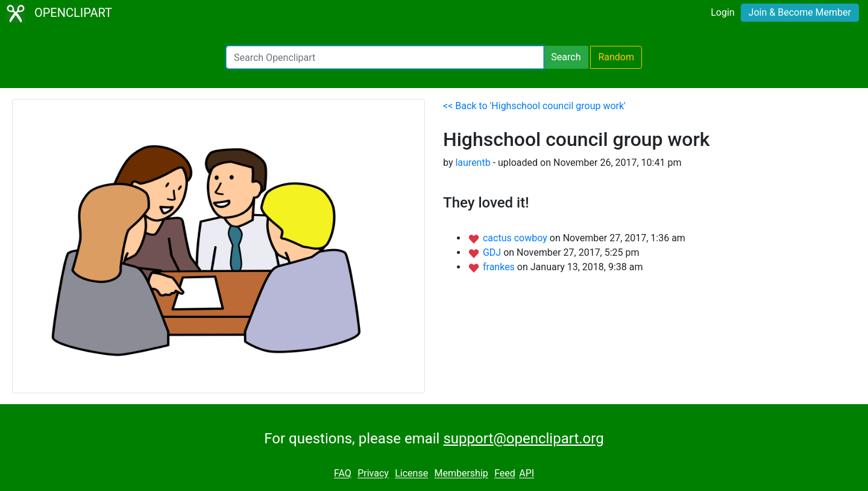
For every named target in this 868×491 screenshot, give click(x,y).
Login (722, 12)
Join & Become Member (800, 12)
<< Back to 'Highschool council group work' (534, 106)
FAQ (343, 474)
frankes (500, 267)
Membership (461, 474)
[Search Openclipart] (385, 57)
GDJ (493, 252)
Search (566, 57)
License (411, 474)
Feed (505, 474)
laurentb (473, 163)
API (527, 474)
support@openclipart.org (523, 439)
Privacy (373, 474)
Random (616, 57)
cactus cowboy (516, 238)
